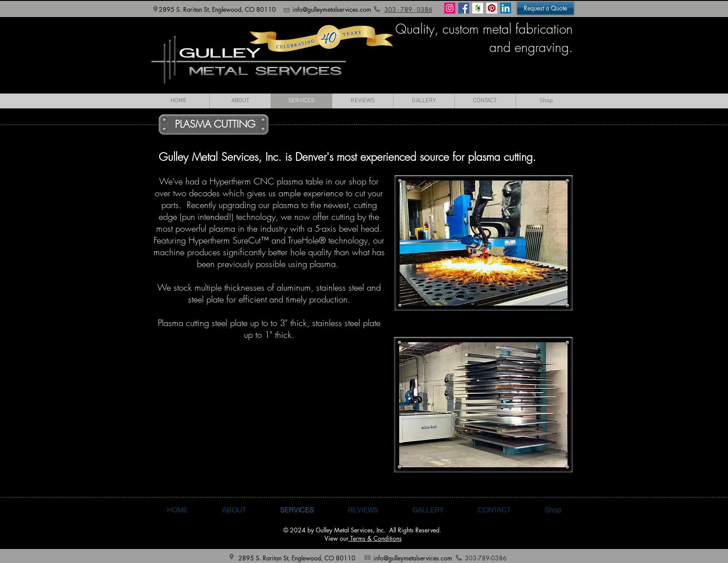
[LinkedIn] (506, 8)
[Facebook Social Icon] (464, 8)
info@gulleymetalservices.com (332, 9)
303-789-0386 (486, 558)
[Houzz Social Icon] (478, 8)
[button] (545, 8)
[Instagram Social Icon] (450, 8)
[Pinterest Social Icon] (492, 8)
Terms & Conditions (375, 538)
